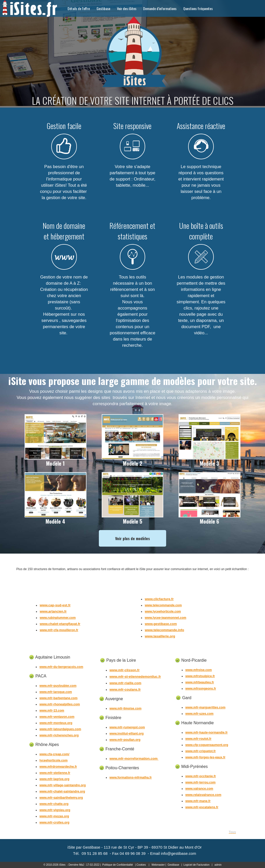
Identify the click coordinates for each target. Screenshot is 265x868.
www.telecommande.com (163, 605)
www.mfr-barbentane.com (58, 698)
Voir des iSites (127, 8)
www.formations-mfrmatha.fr (131, 778)
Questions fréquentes (198, 8)
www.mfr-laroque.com (56, 692)
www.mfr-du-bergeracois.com (61, 667)
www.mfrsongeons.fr (201, 689)
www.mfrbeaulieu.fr (200, 682)
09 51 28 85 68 (95, 853)
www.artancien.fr (53, 611)
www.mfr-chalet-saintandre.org (62, 791)
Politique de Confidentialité (117, 865)
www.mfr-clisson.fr (125, 670)
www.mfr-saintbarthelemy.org (61, 798)
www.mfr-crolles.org (54, 822)
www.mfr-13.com (52, 711)
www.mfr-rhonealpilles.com (60, 704)
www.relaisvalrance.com (203, 795)
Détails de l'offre (79, 8)
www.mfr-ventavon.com (57, 717)
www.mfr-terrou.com (200, 782)
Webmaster (158, 865)
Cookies (141, 865)
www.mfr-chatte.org (54, 804)
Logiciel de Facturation (197, 865)
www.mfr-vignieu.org (55, 810)
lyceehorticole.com (53, 760)
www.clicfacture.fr (159, 599)
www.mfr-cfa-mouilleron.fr (59, 630)
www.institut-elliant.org (127, 734)
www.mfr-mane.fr (198, 801)
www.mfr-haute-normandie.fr (207, 733)
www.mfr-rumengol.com (127, 727)
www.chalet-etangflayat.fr (60, 624)
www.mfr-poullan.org (125, 740)
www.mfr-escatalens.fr (202, 807)
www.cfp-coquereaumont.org (207, 745)
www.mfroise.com (198, 670)
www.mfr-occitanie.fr (201, 776)
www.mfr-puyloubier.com (58, 686)
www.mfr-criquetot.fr (201, 751)
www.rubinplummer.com (58, 618)
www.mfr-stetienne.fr (55, 773)
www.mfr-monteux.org (56, 723)
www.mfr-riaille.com (125, 683)
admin (218, 865)
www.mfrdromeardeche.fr (58, 767)
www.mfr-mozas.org (54, 816)
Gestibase (103, 8)
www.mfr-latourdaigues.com (60, 729)
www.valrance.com (199, 789)
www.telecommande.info (164, 630)
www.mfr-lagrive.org (54, 779)
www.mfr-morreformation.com (134, 758)
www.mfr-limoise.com (126, 708)
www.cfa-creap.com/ (54, 754)
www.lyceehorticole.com (163, 612)
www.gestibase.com (161, 624)
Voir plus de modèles (132, 538)
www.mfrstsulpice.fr (200, 676)
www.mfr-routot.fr (198, 739)
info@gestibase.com (179, 853)
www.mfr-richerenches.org (59, 735)
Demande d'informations (160, 8)
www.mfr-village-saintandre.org (62, 785)
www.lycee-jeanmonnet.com (165, 618)
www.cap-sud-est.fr (55, 605)
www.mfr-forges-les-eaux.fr (205, 757)
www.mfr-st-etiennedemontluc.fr (135, 677)
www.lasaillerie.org (160, 636)
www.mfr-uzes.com (199, 714)
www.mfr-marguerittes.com (205, 707)
